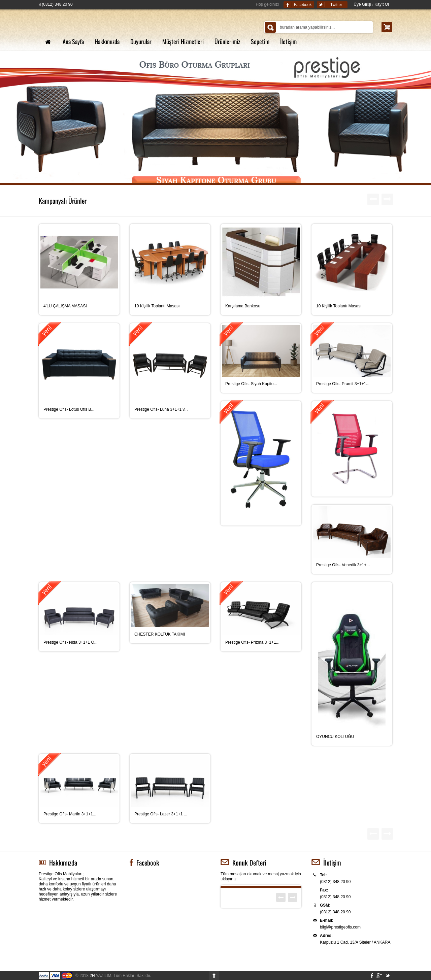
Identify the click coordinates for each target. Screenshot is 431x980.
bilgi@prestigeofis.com (340, 927)
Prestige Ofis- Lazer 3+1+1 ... (161, 814)
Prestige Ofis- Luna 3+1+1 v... (161, 409)
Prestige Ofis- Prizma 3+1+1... (252, 642)
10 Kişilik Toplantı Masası (157, 306)
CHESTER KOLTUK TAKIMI (160, 634)
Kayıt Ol (382, 4)
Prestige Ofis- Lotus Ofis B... (69, 409)
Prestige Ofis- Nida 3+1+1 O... (71, 642)
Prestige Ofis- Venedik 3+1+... (343, 565)
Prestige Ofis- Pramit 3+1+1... (343, 384)
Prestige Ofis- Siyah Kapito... (251, 384)
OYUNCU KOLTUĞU (335, 737)
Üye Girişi (362, 4)
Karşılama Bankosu (243, 306)
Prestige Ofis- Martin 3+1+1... (70, 814)
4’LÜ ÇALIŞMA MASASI (65, 306)
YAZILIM (100, 976)
